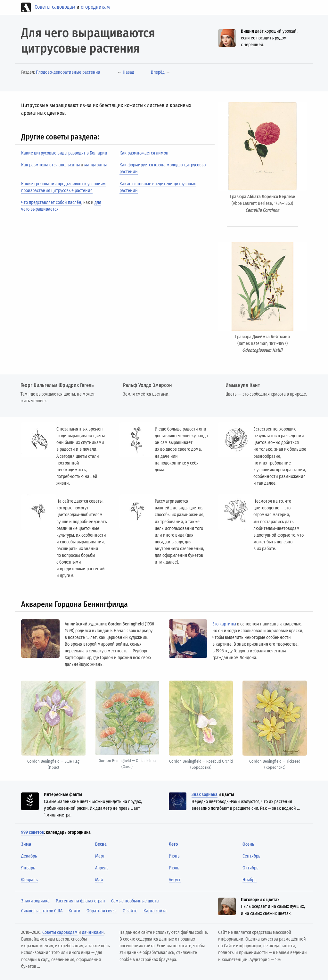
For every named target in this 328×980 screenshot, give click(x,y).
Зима (26, 844)
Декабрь (29, 856)
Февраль (29, 880)
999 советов (33, 832)
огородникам (95, 7)
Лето (173, 844)
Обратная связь (102, 911)
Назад (128, 72)
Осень (248, 844)
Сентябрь (251, 856)
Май (99, 880)
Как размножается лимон (144, 153)
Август (175, 880)
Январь (28, 868)
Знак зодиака (205, 795)
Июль (174, 868)
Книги (74, 911)
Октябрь (250, 868)
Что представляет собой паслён (51, 202)
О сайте (130, 911)
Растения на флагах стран (80, 901)
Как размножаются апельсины (50, 165)
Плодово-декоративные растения (68, 72)
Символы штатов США (42, 911)
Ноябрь (250, 880)
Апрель (102, 868)
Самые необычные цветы (135, 901)
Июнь (174, 856)
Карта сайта (155, 911)
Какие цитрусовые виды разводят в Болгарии (64, 153)
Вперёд (158, 72)
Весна (101, 844)
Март (100, 856)
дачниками (93, 932)
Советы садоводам (55, 7)
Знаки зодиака (35, 901)
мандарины (95, 165)
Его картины (224, 624)
